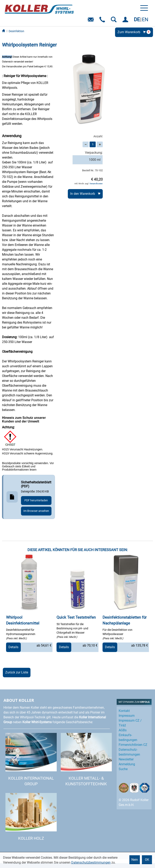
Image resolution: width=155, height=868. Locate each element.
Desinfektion (16, 31)
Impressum (127, 716)
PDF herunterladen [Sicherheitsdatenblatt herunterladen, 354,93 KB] (36, 500)
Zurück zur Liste (17, 672)
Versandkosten (96, 184)
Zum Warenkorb (134, 32)
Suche (123, 769)
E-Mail (92, 21)
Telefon (103, 21)
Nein (135, 860)
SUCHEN (115, 21)
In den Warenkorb (83, 194)
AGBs (123, 730)
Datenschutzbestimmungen (91, 862)
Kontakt (124, 711)
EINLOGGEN (126, 21)
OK (147, 860)
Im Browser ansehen (36, 511)
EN (145, 20)
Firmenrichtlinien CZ (133, 745)
